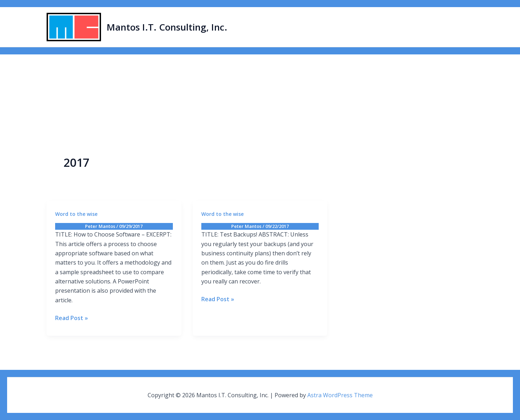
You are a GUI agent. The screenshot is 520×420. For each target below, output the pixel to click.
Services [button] (396, 27)
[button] (408, 27)
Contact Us (454, 27)
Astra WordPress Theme (340, 395)
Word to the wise (76, 214)
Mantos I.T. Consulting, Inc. (167, 27)
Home (340, 27)
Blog (425, 27)
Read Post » (71, 318)
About (365, 27)
